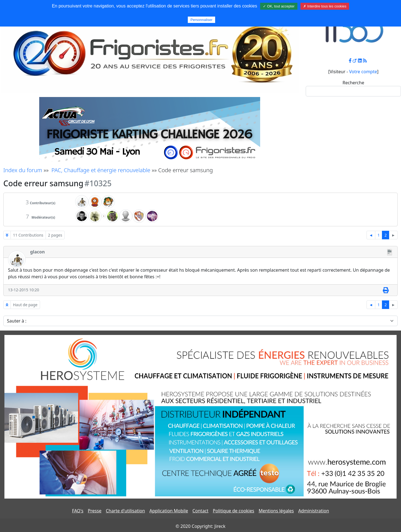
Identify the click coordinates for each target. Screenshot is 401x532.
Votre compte (363, 72)
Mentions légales (276, 511)
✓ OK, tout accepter (279, 6)
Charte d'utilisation (125, 511)
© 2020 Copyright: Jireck (200, 526)
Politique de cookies (234, 511)
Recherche (353, 83)
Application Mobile (169, 511)
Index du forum (23, 170)
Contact (200, 511)
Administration (314, 511)
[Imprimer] (386, 290)
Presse (95, 511)
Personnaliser (202, 20)
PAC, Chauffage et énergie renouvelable (101, 170)
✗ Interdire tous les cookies (325, 6)
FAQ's (78, 511)
